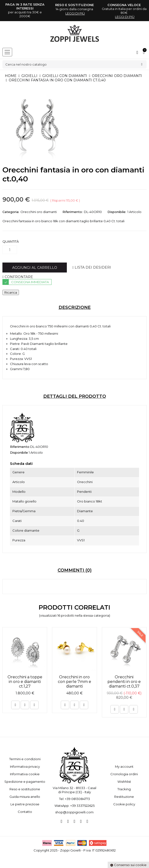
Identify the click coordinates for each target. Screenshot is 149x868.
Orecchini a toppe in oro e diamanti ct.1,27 (25, 682)
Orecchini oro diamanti (39, 212)
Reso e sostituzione (25, 789)
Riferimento (20, 447)
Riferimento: (73, 212)
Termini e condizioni (25, 759)
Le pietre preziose (25, 804)
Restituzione (124, 797)
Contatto (25, 812)
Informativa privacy (25, 766)
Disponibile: (117, 212)
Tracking (124, 789)
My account (124, 766)
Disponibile (19, 452)
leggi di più (75, 13)
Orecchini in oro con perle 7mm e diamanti (74, 682)
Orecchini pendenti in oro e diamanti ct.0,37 (124, 682)
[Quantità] (10, 250)
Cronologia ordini (124, 774)
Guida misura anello (25, 797)
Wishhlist (124, 782)
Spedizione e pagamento (25, 782)
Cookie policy (124, 804)
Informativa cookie (25, 774)
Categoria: (11, 212)
